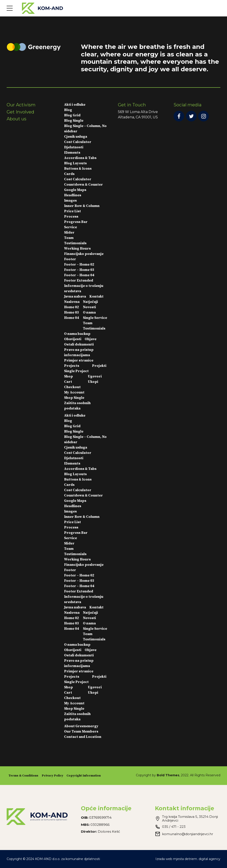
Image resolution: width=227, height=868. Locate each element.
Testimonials (75, 243)
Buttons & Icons (78, 169)
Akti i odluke (75, 105)
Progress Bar (76, 222)
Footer (70, 259)
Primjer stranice (79, 360)
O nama (89, 312)
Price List (72, 211)
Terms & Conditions (23, 776)
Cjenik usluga (76, 137)
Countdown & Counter (83, 185)
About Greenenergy (81, 726)
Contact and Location (83, 737)
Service (70, 227)
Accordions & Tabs (80, 158)
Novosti (89, 307)
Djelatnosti (74, 147)
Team (69, 238)
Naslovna (72, 302)
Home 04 (71, 318)
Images (70, 201)
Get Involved (20, 112)
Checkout (72, 387)
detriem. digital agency (203, 859)
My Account (74, 392)
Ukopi (93, 382)
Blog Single (74, 121)
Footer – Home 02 (79, 264)
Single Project (76, 371)
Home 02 (71, 307)
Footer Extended (79, 280)
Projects (72, 366)
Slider (69, 232)
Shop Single (74, 398)
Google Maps (75, 190)
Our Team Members (81, 731)
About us (17, 119)
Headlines (73, 195)
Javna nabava (75, 296)
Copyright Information (84, 776)
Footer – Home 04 (79, 275)
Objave (91, 339)
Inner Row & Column (82, 206)
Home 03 (71, 312)
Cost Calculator (78, 142)
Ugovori (95, 376)
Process (71, 217)
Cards (69, 174)
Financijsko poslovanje (84, 254)
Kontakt (96, 296)
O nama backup (77, 334)
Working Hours (77, 248)
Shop (68, 376)
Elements (72, 153)
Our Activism (21, 105)
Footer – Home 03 (79, 270)
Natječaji (90, 302)
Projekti (99, 366)
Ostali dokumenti (79, 344)
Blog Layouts (75, 163)
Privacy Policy (52, 776)
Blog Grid (72, 115)
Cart (68, 382)
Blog (68, 110)
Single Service (95, 318)
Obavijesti (73, 339)
